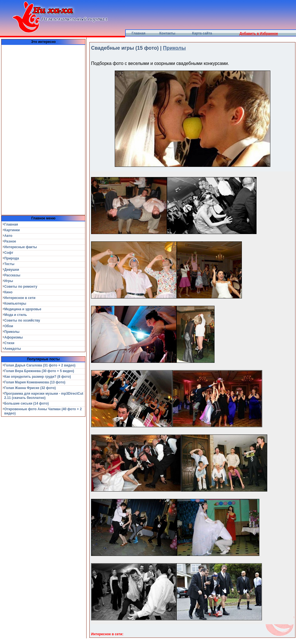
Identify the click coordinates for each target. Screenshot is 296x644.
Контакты (167, 33)
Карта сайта (202, 33)
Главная (139, 33)
